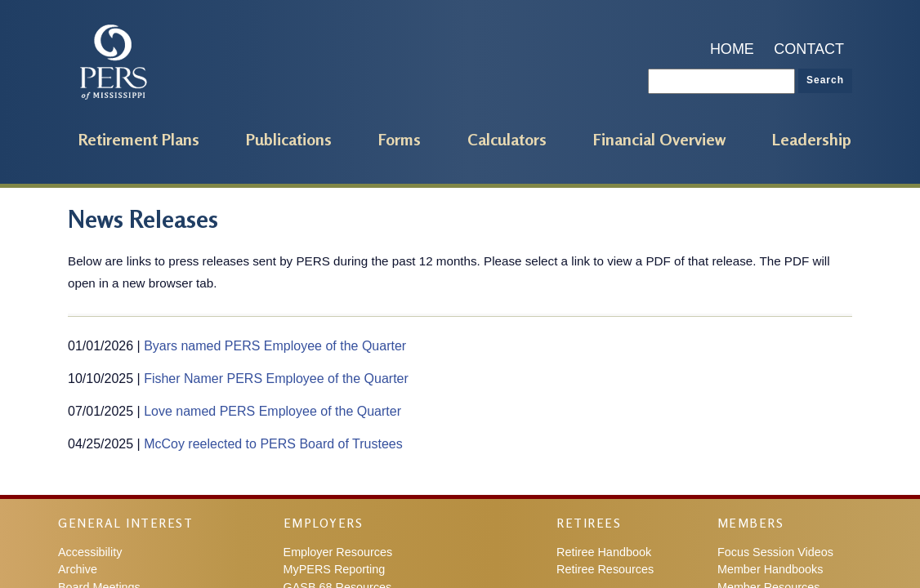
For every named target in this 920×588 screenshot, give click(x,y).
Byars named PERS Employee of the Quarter (275, 346)
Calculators (507, 139)
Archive (78, 569)
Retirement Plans (139, 139)
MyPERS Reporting (335, 569)
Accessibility (90, 552)
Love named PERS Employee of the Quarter (272, 411)
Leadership (812, 139)
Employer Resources (338, 552)
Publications (289, 139)
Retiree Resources (605, 569)
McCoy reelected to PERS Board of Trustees (273, 444)
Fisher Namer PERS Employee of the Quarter (276, 379)
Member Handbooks (770, 569)
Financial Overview (659, 139)
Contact (809, 49)
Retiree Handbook (604, 552)
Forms (400, 139)
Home (732, 49)
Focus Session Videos (775, 552)
